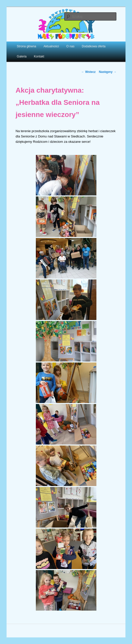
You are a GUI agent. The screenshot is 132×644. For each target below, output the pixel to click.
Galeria (22, 56)
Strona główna (27, 46)
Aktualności (51, 46)
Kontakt (39, 56)
